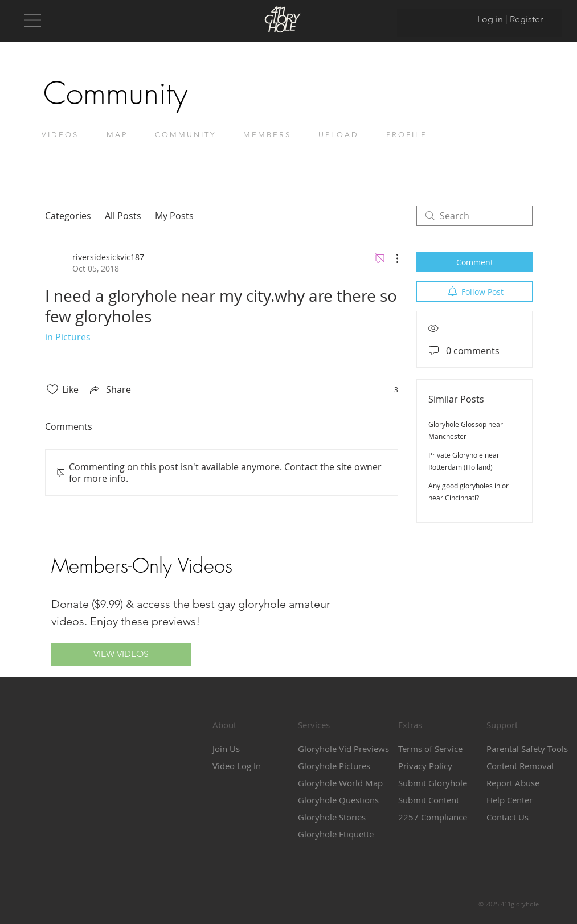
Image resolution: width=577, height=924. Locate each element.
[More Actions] (391, 258)
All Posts (123, 216)
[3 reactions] (390, 389)
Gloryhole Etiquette (336, 834)
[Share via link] (109, 389)
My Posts (174, 216)
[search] (474, 216)
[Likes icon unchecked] (52, 389)
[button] (33, 20)
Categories (68, 216)
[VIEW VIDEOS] (121, 654)
